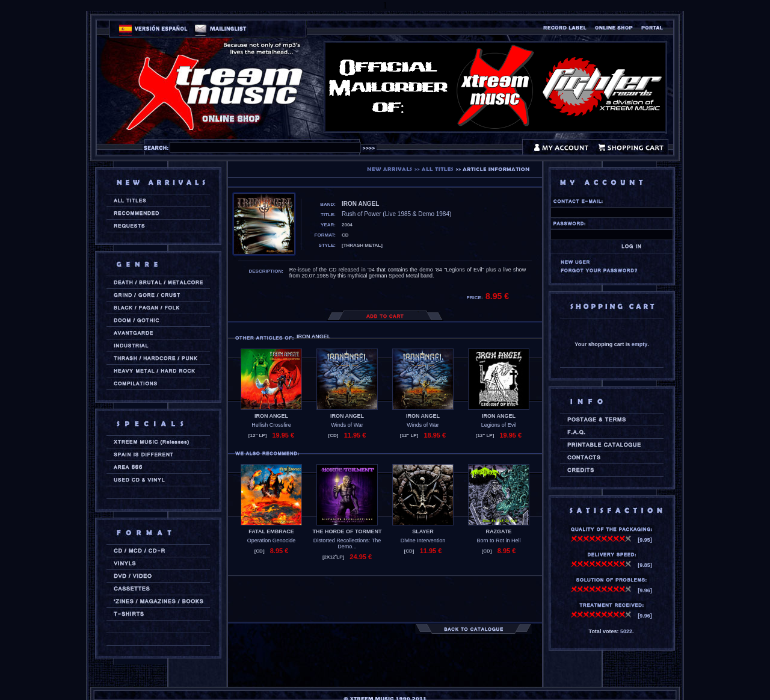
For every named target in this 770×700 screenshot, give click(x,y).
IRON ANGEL (271, 416)
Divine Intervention (423, 540)
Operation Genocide (272, 540)
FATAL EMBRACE (271, 531)
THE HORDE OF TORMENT (347, 531)
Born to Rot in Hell (498, 540)
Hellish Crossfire (271, 425)
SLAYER (423, 531)
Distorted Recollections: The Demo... (347, 544)
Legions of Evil (499, 425)
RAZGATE (499, 531)
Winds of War (347, 425)
